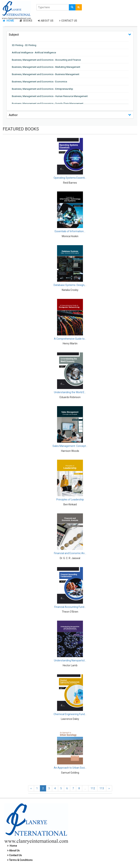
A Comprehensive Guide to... (70, 339)
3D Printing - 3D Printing (24, 45)
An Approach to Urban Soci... (70, 768)
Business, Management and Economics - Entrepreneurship (42, 89)
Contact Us (68, 21)
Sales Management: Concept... (70, 446)
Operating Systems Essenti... (70, 178)
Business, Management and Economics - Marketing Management (46, 67)
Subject (14, 35)
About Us (46, 21)
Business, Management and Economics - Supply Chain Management (48, 103)
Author (13, 115)
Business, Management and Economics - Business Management (46, 74)
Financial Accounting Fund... (70, 607)
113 (102, 788)
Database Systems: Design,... (70, 285)
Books (26, 21)
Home (8, 21)
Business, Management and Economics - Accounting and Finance (46, 60)
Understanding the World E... (70, 392)
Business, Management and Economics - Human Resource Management (50, 96)
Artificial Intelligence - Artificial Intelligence (34, 53)
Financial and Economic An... (70, 553)
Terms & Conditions (20, 860)
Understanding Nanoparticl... (70, 660)
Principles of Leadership (70, 499)
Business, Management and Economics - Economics (39, 82)
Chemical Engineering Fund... (70, 714)
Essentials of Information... (70, 231)
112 (93, 788)
